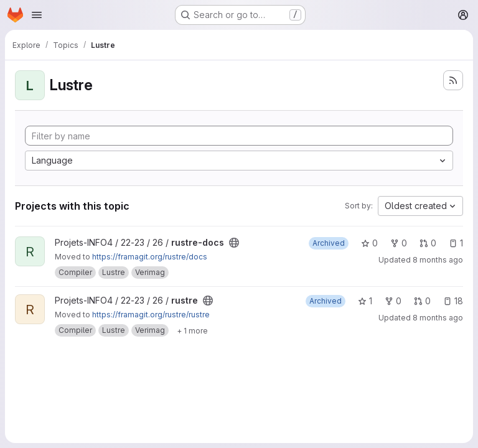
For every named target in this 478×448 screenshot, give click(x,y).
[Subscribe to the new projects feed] (453, 80)
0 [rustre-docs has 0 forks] (399, 243)
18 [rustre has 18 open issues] (453, 301)
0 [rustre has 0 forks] (393, 301)
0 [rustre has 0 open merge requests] (422, 301)
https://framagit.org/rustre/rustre (151, 315)
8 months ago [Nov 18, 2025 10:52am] (438, 318)
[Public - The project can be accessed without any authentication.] (234, 243)
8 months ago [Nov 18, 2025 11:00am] (438, 260)
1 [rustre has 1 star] (365, 301)
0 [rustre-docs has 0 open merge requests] (428, 243)
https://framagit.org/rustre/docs (150, 257)
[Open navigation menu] (37, 15)
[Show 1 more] (192, 330)
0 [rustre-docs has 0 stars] (369, 243)
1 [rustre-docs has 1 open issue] (456, 243)
